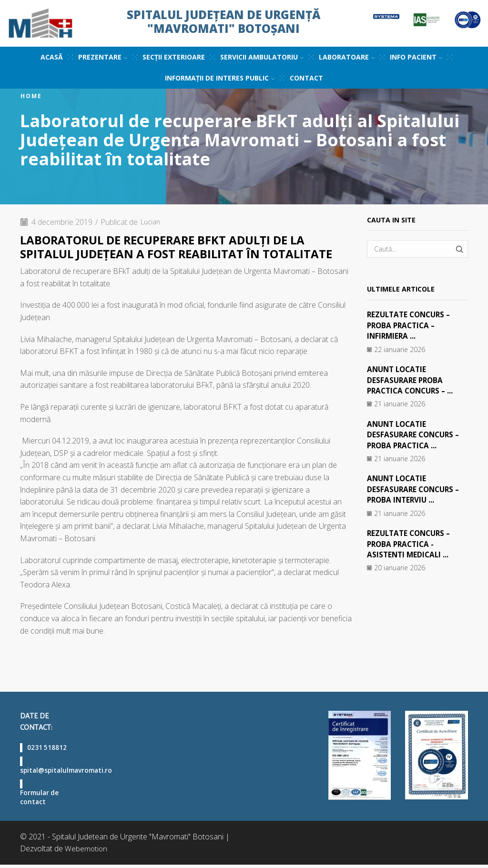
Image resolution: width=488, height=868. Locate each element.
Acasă (52, 57)
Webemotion (86, 852)
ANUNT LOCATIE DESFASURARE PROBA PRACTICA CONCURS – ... (413, 380)
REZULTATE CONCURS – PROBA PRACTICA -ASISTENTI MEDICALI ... (411, 543)
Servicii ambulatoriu (262, 57)
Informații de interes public (220, 78)
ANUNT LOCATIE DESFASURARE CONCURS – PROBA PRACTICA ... (415, 434)
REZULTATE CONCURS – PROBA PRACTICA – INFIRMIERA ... (411, 325)
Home (31, 96)
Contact (306, 78)
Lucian (152, 222)
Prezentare (103, 57)
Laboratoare (347, 57)
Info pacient (416, 57)
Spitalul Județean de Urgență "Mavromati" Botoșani (224, 21)
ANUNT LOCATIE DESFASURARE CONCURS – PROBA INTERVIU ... (415, 489)
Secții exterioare (174, 57)
